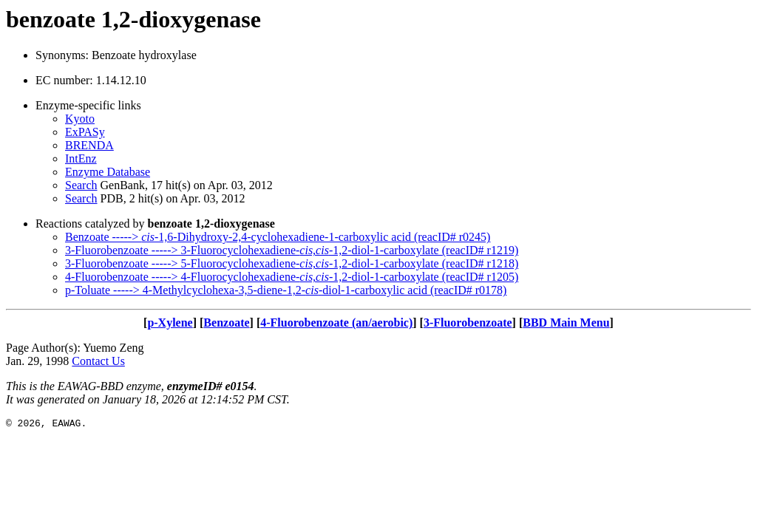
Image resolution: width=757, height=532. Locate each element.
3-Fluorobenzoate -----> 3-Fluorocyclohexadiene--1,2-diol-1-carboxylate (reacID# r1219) (292, 250)
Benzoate (226, 323)
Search (81, 185)
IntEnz (81, 158)
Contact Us (98, 361)
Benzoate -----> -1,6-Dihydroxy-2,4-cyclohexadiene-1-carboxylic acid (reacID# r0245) (278, 237)
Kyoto (80, 119)
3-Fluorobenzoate (468, 323)
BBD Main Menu (566, 323)
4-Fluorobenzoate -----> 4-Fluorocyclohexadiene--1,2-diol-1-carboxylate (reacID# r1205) (292, 277)
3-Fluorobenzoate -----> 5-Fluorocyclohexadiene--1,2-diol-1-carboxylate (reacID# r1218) (292, 263)
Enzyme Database (108, 172)
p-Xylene (170, 323)
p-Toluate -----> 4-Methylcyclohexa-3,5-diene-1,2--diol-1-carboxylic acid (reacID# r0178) (286, 290)
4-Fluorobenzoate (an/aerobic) (336, 323)
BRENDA (89, 145)
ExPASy (85, 132)
